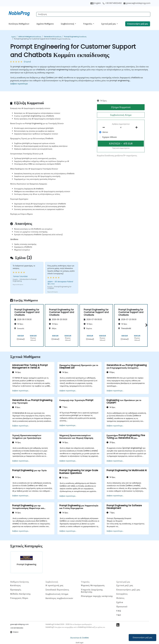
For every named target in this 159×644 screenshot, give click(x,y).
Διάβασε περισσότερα (19, 84)
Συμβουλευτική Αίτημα (121, 115)
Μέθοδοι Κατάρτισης (20, 594)
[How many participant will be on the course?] (121, 128)
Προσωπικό (122, 607)
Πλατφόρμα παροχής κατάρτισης (97, 596)
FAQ (119, 611)
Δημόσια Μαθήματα (45, 24)
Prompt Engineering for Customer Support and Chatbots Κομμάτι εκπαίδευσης (42, 39)
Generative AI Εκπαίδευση (53, 37)
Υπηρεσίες (88, 24)
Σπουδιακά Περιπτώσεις (57, 590)
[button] (146, 325)
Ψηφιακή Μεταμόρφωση (93, 585)
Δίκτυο (105, 132)
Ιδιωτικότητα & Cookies (79, 638)
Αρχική (13, 37)
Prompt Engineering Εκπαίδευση (75, 37)
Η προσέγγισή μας (54, 585)
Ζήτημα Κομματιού (121, 107)
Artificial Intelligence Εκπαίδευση (30, 37)
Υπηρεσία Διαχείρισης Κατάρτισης (92, 591)
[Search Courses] (93, 14)
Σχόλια (120, 602)
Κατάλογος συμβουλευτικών (59, 598)
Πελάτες (120, 598)
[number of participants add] (137, 127)
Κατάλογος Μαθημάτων (19, 24)
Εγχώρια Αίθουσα (109, 137)
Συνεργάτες (122, 594)
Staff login (80, 643)
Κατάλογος (16, 585)
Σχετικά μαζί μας (109, 24)
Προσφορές (16, 590)
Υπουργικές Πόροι (19, 598)
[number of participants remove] (104, 127)
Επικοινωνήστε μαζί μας (143, 637)
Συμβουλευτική (68, 24)
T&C (119, 615)
